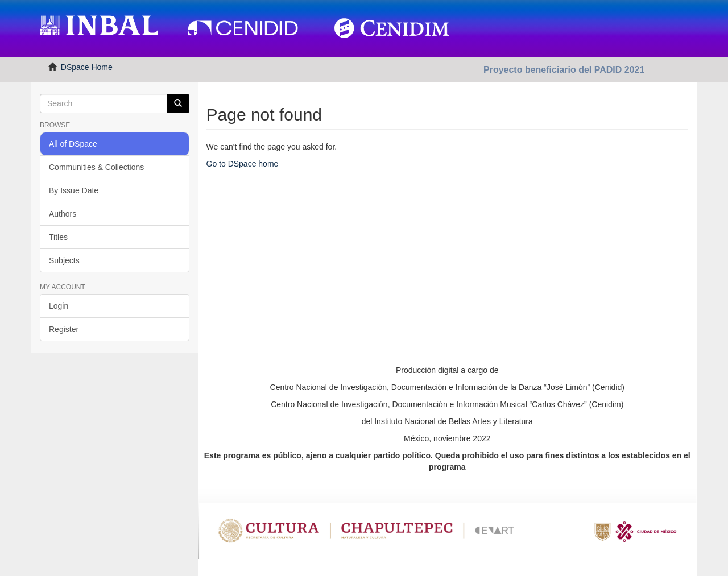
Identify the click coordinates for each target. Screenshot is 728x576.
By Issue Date (74, 190)
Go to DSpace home (243, 164)
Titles (58, 237)
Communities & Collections (96, 167)
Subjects (64, 260)
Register (64, 329)
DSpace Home (87, 67)
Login (59, 306)
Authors (63, 214)
